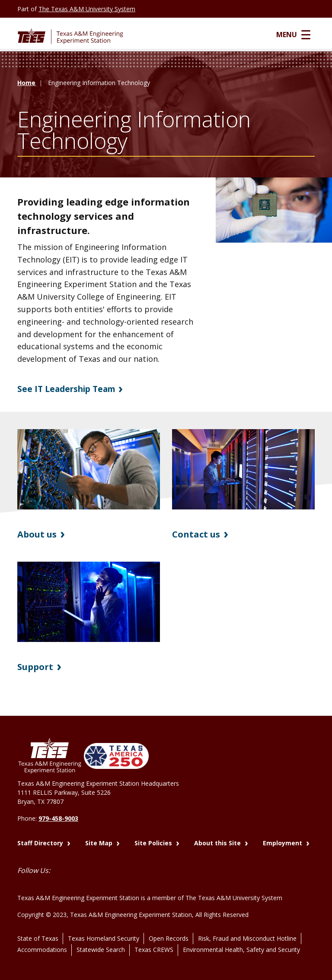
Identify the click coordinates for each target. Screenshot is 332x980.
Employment (283, 841)
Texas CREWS (154, 940)
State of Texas (38, 931)
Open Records (169, 931)
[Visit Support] (89, 602)
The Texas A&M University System (87, 9)
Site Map (100, 841)
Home (26, 84)
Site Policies (154, 841)
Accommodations (42, 940)
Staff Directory (41, 841)
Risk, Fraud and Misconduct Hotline (247, 931)
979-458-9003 (58, 819)
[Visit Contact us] (243, 470)
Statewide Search (101, 940)
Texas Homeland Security (104, 931)
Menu (298, 35)
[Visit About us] (89, 470)
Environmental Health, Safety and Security (241, 940)
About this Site (218, 841)
